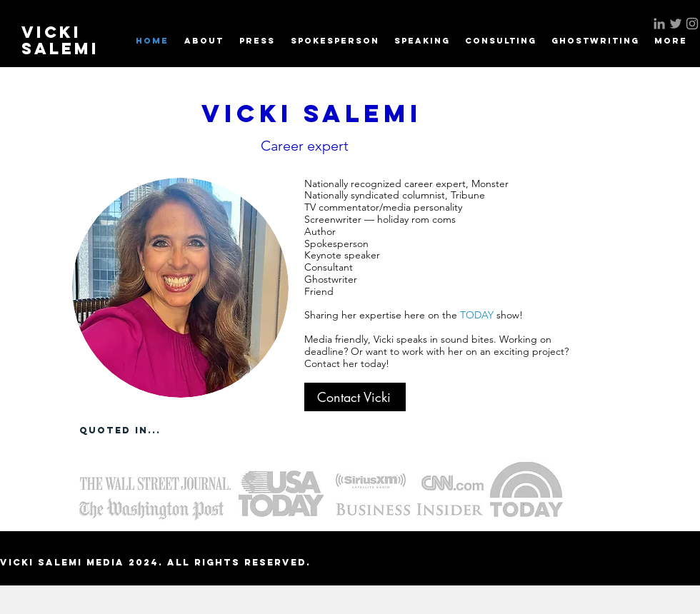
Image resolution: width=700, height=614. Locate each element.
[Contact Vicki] (355, 397)
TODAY (478, 315)
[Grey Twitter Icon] (676, 24)
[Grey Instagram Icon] (692, 24)
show (508, 315)
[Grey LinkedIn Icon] (659, 24)
